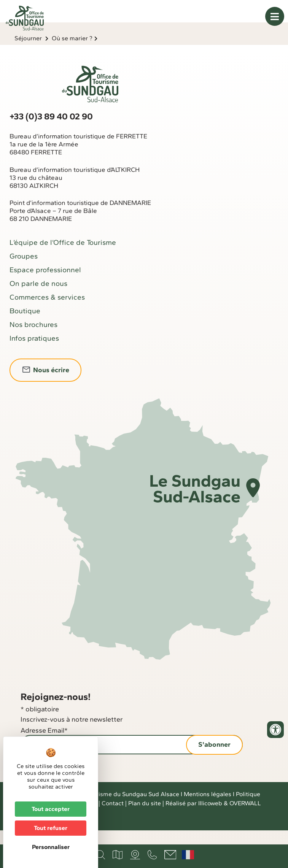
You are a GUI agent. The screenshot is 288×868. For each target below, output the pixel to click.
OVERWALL (245, 817)
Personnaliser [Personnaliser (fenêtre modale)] (51, 847)
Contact (113, 817)
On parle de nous (38, 298)
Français (188, 855)
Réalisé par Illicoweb (194, 817)
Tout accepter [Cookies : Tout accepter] (51, 809)
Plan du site (145, 817)
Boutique (25, 325)
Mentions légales (208, 808)
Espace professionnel (45, 284)
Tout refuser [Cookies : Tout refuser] (51, 828)
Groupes (24, 270)
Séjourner (28, 52)
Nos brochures (33, 339)
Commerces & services (47, 311)
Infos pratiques (34, 352)
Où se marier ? (72, 52)
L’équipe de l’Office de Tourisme (63, 256)
